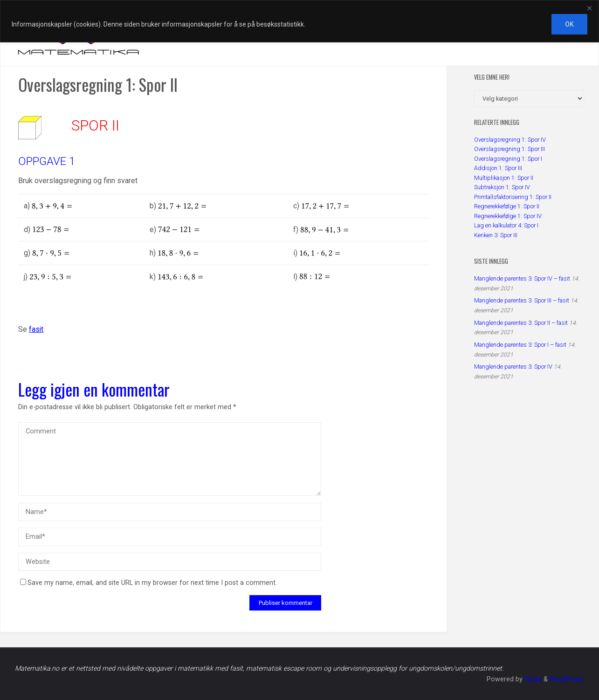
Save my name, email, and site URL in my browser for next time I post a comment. (148, 583)
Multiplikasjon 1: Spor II (504, 178)
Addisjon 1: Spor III (498, 168)
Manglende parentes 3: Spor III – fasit (522, 300)
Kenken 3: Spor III (496, 235)
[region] (299, 21)
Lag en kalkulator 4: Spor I (506, 225)
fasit (36, 329)
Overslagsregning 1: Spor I (508, 159)
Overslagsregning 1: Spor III (509, 149)
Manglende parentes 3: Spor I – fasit (520, 345)
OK (569, 24)
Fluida (532, 679)
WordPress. (567, 679)
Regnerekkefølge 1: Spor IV (508, 216)
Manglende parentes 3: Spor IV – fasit (522, 278)
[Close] (589, 8)
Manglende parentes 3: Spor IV (513, 367)
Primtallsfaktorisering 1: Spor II (513, 197)
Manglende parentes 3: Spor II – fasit (521, 323)
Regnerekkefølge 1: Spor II (507, 206)
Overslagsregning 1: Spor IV (510, 140)
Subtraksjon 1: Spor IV (502, 187)
